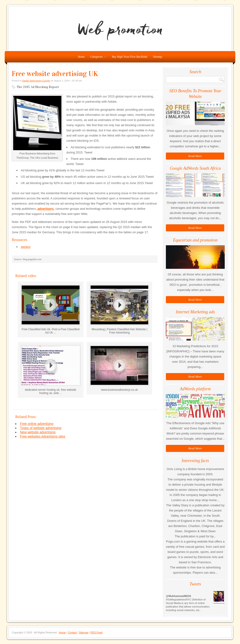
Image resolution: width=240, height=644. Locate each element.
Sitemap (158, 57)
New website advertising (38, 432)
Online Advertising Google (36, 80)
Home (62, 632)
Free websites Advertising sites (43, 436)
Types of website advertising (41, 428)
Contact (72, 632)
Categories (97, 58)
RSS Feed (97, 632)
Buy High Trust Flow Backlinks (130, 57)
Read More (195, 156)
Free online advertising (37, 424)
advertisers (45, 209)
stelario (26, 247)
